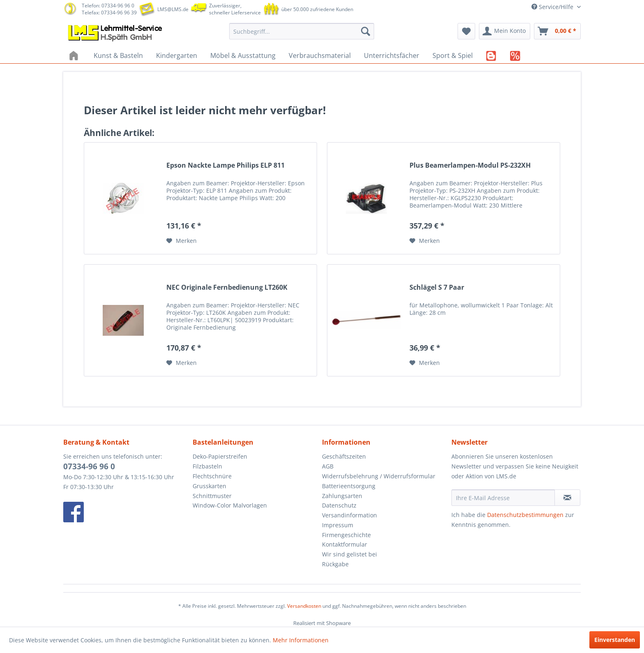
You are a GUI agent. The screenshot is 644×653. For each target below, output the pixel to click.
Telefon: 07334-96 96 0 (108, 6)
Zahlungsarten (342, 496)
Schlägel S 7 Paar (437, 287)
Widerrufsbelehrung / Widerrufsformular (379, 476)
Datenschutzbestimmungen (525, 515)
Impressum (338, 525)
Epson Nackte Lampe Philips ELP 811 (225, 165)
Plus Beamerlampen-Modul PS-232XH (470, 165)
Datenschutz (339, 505)
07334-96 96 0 (89, 466)
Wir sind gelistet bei (350, 554)
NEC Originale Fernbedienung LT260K (227, 287)
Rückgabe (335, 564)
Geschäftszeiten (344, 456)
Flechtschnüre (212, 476)
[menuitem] (302, 31)
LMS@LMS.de (173, 9)
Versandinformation (350, 515)
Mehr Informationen (301, 640)
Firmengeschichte (346, 535)
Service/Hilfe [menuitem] (553, 7)
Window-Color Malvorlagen (230, 505)
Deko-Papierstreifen (220, 456)
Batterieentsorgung (349, 486)
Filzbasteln (207, 466)
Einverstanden (615, 640)
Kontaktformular (345, 544)
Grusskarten (209, 486)
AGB (328, 466)
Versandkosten (304, 606)
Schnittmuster (212, 496)
